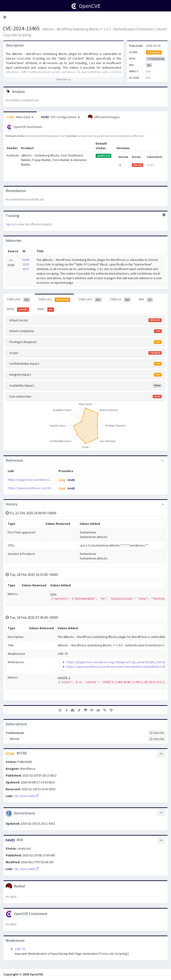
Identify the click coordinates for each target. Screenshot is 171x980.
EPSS (18, 309)
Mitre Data (20, 117)
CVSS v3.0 (90, 299)
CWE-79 (20, 949)
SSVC (46, 309)
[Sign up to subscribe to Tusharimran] (157, 733)
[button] (5, 17)
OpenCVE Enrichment (24, 127)
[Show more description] (63, 80)
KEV (146, 299)
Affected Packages (104, 117)
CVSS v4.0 (19, 299)
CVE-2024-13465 (21, 28)
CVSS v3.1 (54, 299)
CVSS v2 (120, 299)
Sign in (10, 224)
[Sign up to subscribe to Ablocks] (157, 739)
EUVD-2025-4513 (26, 264)
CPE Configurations (60, 117)
